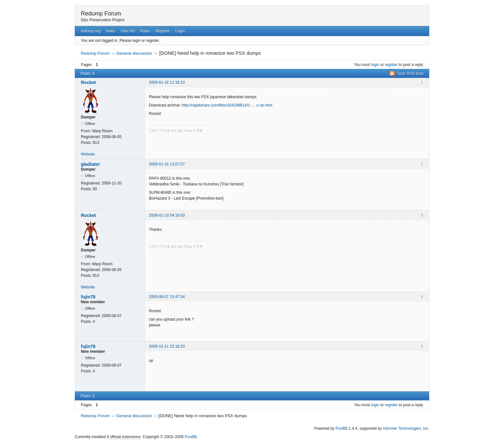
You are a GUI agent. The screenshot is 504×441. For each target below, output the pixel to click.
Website (88, 154)
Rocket (88, 82)
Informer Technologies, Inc (406, 428)
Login (180, 31)
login (375, 65)
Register (163, 31)
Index (111, 31)
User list (128, 31)
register (391, 65)
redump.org (90, 31)
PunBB (341, 428)
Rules (145, 31)
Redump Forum (101, 14)
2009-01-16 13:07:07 (167, 164)
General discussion (134, 53)
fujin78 (88, 297)
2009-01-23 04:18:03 (167, 215)
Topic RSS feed (410, 73)
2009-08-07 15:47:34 (167, 297)
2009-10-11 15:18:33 (167, 346)
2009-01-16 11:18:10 (167, 82)
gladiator (90, 164)
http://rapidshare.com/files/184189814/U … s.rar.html (227, 105)
